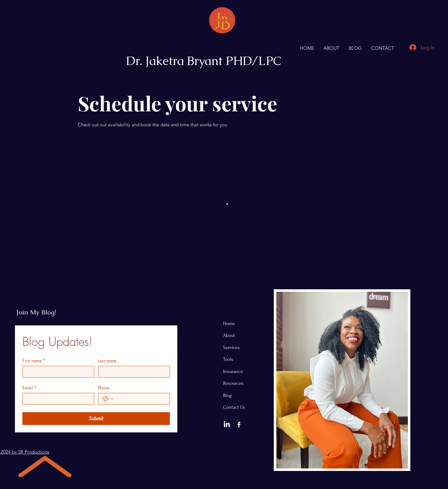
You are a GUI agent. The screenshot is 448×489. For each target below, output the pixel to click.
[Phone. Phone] (140, 399)
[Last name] (132, 372)
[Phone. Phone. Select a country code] (108, 399)
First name (34, 361)
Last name (107, 361)
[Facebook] (239, 425)
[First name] (56, 372)
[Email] (56, 399)
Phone (104, 388)
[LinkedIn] (227, 425)
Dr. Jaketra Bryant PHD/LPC (204, 61)
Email (29, 388)
